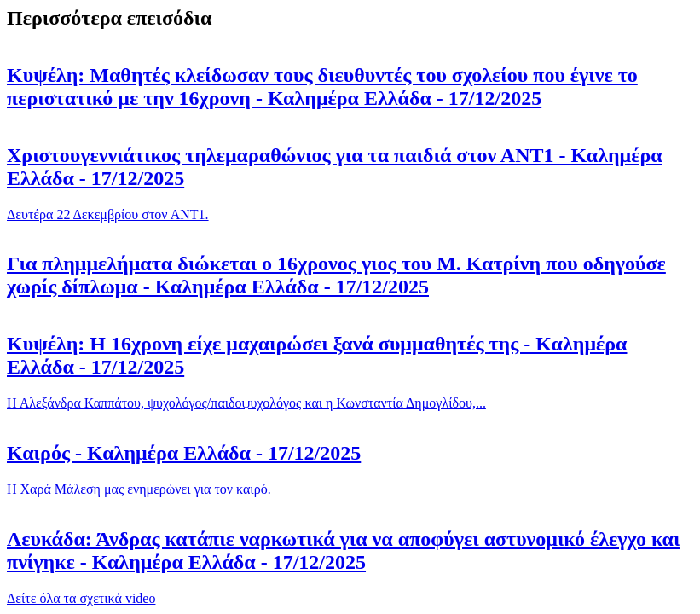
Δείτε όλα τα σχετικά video (81, 598)
